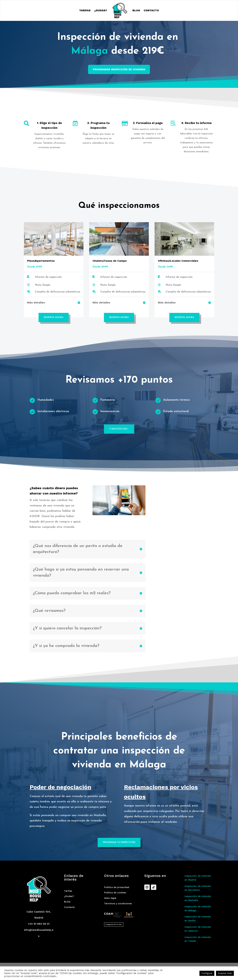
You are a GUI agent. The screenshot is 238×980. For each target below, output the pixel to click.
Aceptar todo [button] (225, 973)
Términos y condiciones (118, 912)
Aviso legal (110, 907)
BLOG (136, 10)
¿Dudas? (101, 10)
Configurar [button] (207, 973)
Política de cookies (115, 901)
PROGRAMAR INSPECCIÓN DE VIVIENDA (119, 69)
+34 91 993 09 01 (39, 932)
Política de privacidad (117, 896)
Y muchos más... (119, 429)
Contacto (151, 10)
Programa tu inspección (119, 851)
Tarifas (85, 10)
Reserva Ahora (54, 317)
